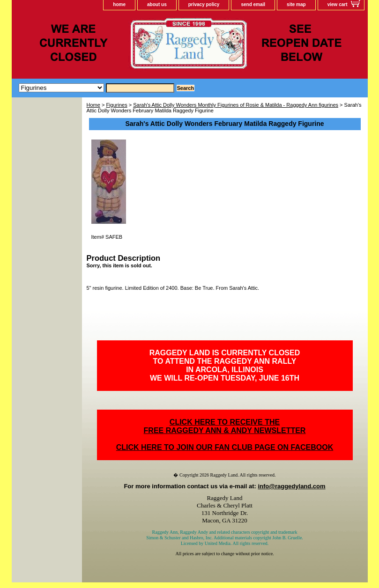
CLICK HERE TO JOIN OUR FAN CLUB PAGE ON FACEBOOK (225, 447)
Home (93, 105)
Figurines (116, 105)
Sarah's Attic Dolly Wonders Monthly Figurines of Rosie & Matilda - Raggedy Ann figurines (236, 105)
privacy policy (204, 4)
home (119, 4)
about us (157, 4)
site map (296, 4)
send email (253, 4)
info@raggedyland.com (291, 486)
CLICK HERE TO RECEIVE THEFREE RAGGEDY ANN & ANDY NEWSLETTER (225, 426)
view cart (338, 4)
